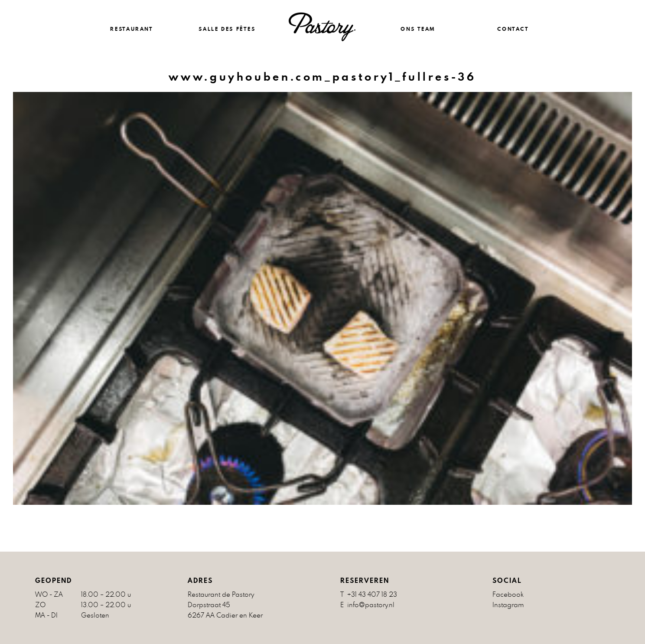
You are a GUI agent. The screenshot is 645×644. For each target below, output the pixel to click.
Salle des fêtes (227, 29)
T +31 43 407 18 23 (369, 594)
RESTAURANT (132, 29)
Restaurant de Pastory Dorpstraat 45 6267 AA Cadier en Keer (225, 605)
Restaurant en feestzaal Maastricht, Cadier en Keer (322, 29)
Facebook (508, 594)
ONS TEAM (418, 29)
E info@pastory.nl (367, 605)
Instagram (508, 605)
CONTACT (513, 29)
